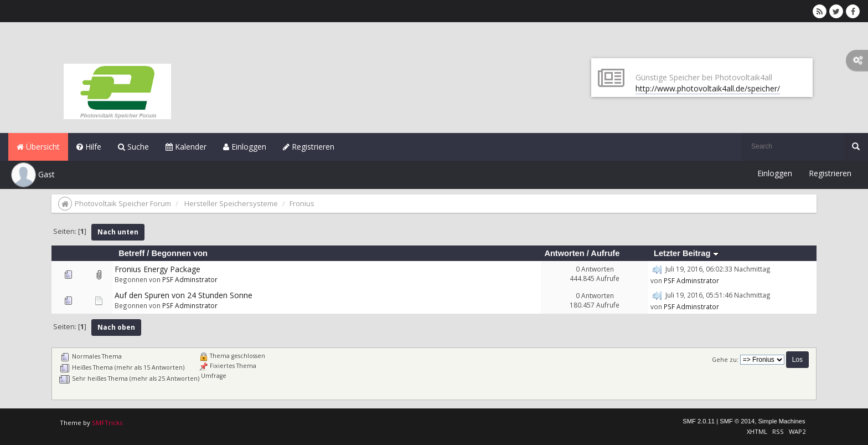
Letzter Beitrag (686, 253)
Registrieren (309, 147)
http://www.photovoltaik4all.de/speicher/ (708, 88)
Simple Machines (781, 421)
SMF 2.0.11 (699, 421)
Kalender (186, 147)
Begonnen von (179, 253)
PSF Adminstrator (190, 279)
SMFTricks (107, 423)
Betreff (131, 253)
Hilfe (89, 147)
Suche (133, 147)
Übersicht (38, 147)
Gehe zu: (725, 360)
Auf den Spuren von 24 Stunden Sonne (184, 295)
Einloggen (245, 147)
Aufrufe (605, 253)
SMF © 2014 (737, 421)
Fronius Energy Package (157, 269)
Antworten (564, 253)
